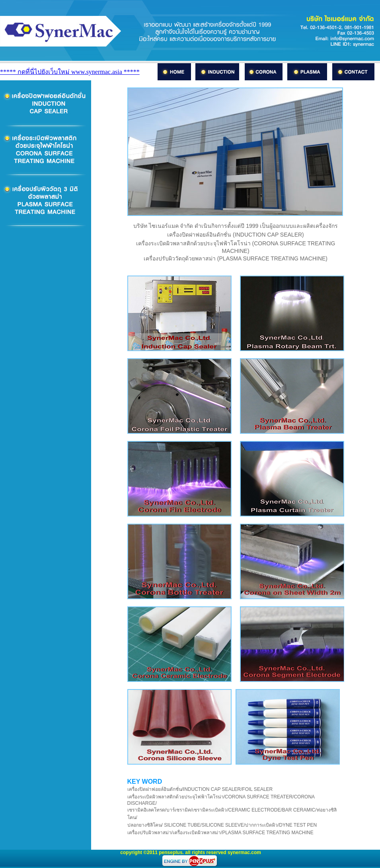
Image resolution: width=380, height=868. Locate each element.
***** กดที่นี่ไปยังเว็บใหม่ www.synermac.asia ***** (70, 72)
